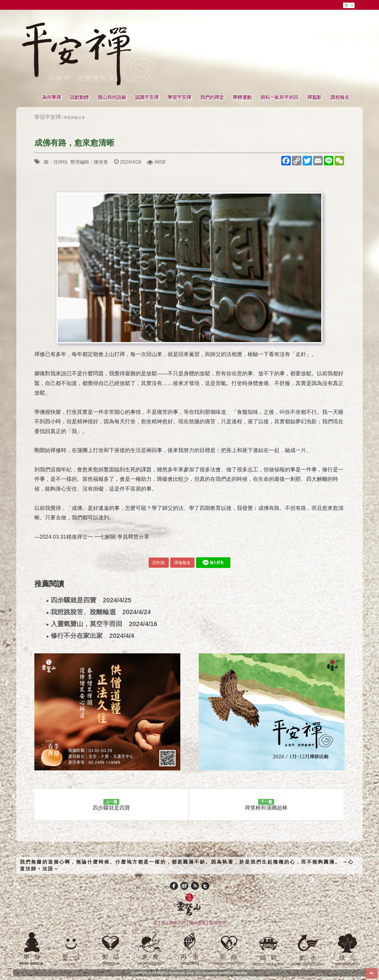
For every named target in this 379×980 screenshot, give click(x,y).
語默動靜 (79, 97)
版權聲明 (218, 923)
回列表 (159, 563)
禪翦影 (314, 97)
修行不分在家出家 (90, 636)
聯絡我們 (177, 923)
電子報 (159, 923)
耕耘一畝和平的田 (280, 97)
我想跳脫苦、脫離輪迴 (99, 612)
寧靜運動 (242, 97)
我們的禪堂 (212, 97)
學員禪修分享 (74, 118)
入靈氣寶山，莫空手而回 (102, 624)
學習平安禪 (179, 97)
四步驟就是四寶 (89, 600)
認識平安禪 (147, 97)
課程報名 (340, 97)
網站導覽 (197, 923)
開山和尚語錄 (112, 97)
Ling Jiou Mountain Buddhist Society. (217, 973)
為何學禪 (52, 97)
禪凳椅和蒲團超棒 (266, 805)
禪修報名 (182, 563)
